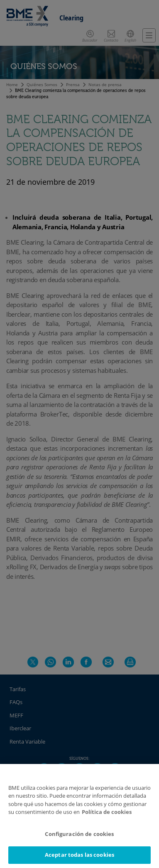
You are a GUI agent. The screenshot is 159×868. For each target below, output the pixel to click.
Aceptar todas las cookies (79, 855)
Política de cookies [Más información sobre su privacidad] (107, 812)
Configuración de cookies (79, 834)
